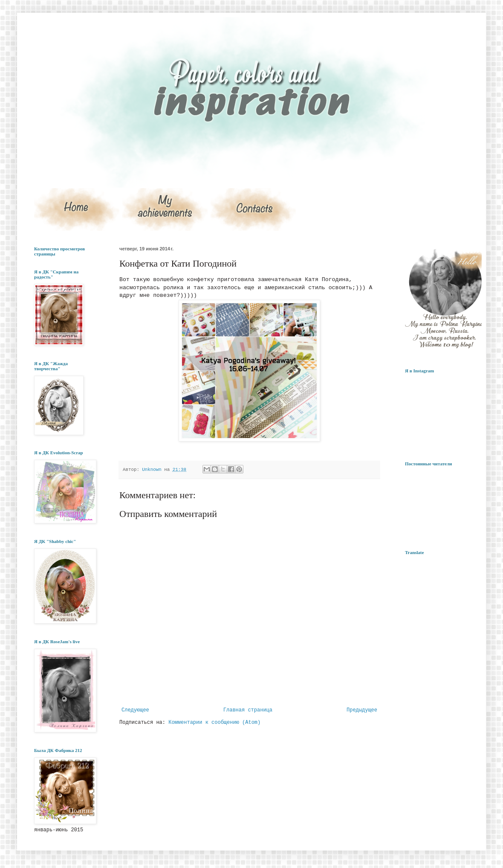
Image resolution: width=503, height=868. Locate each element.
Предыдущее (362, 710)
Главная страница (248, 710)
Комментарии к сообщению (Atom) (214, 723)
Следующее (135, 710)
